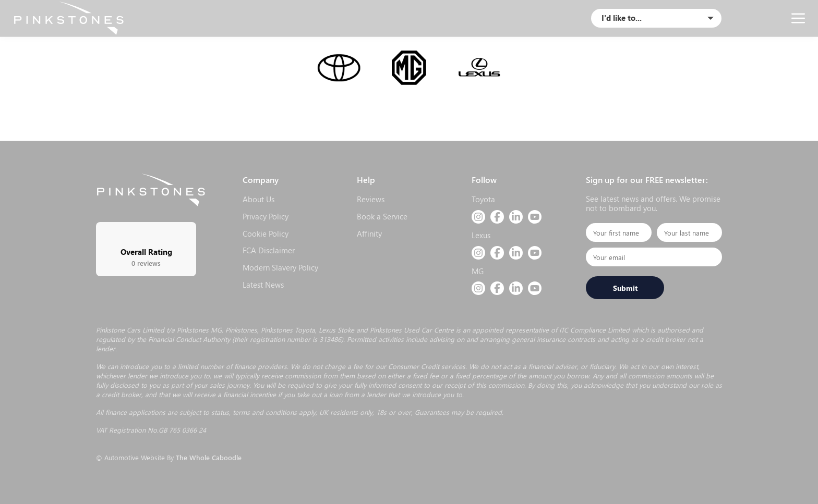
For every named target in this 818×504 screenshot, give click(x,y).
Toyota (483, 199)
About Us (258, 199)
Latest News (263, 285)
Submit (625, 288)
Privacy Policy (266, 216)
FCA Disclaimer (269, 250)
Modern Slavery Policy (280, 267)
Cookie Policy (266, 233)
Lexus (481, 235)
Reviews (371, 199)
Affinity (369, 233)
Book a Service (382, 216)
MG (478, 271)
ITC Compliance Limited (594, 330)
